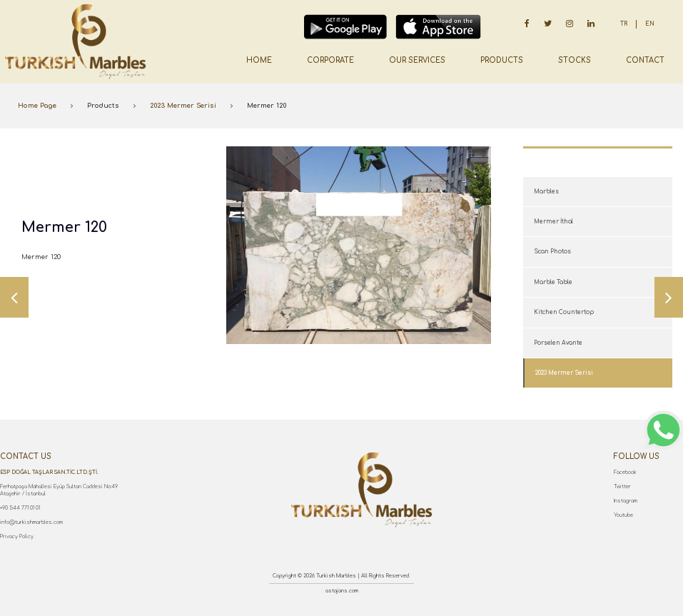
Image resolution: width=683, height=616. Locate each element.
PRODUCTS (502, 60)
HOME (259, 60)
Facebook (625, 473)
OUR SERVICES (417, 60)
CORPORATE (330, 60)
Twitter (622, 487)
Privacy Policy (17, 537)
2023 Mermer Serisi (183, 106)
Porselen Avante (558, 343)
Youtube (623, 515)
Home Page (37, 106)
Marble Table (553, 282)
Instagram (626, 501)
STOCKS (575, 60)
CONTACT (645, 60)
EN (650, 24)
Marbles (546, 192)
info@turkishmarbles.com (31, 522)
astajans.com (342, 591)
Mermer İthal (553, 222)
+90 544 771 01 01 (20, 508)
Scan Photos (552, 252)
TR (624, 24)
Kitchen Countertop (564, 312)
